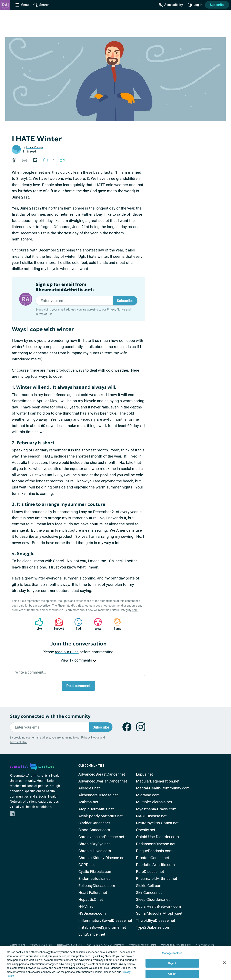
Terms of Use (44, 314)
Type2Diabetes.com (153, 927)
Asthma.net (88, 802)
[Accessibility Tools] (171, 5)
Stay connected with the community (50, 716)
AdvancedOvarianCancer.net (103, 781)
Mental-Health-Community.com (163, 788)
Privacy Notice (116, 309)
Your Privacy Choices (105, 945)
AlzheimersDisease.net (98, 795)
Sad (76, 624)
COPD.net (87, 865)
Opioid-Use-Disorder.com (158, 837)
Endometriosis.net (94, 878)
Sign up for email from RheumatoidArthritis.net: (65, 287)
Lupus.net (145, 774)
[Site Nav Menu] (22, 5)
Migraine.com (148, 795)
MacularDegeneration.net (158, 781)
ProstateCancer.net (153, 858)
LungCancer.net (92, 934)
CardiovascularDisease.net (101, 837)
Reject (172, 963)
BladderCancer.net (94, 823)
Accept (172, 974)
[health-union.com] (32, 766)
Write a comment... (31, 672)
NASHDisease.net (151, 816)
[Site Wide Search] (41, 5)
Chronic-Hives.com (95, 851)
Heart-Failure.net (93, 893)
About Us (17, 945)
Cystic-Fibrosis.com (95, 872)
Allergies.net (89, 788)
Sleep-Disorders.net (153, 899)
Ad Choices (205, 945)
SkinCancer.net (149, 893)
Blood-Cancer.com (94, 830)
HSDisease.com (92, 913)
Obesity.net (146, 830)
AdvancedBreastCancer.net (102, 774)
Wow (96, 624)
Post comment (78, 686)
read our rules (67, 652)
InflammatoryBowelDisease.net (105, 920)
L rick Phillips (35, 147)
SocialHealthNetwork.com (159, 906)
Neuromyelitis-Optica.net (157, 823)
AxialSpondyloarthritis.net (101, 816)
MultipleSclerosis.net (154, 802)
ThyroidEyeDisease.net (156, 920)
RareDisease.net (150, 872)
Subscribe (217, 5)
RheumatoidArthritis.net (157, 878)
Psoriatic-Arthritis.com (155, 865)
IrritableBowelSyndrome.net (102, 927)
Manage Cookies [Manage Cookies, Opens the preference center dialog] (172, 953)
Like (37, 624)
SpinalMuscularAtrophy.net (159, 913)
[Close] (224, 963)
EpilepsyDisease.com (97, 886)
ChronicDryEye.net (94, 844)
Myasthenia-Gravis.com (156, 809)
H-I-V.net (86, 906)
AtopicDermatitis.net (96, 809)
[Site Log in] (195, 5)
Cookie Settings (142, 945)
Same (115, 624)
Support (57, 624)
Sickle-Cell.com (149, 886)
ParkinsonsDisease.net (156, 844)
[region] (115, 963)
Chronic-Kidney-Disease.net (102, 858)
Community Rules (176, 945)
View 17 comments (78, 660)
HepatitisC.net (91, 899)
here (135, 610)
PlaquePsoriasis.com (154, 851)
